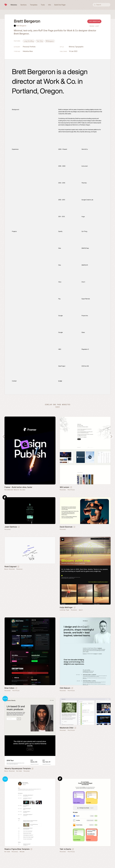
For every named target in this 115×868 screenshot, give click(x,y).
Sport (81, 610)
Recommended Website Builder (15, 490)
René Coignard (10, 567)
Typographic (79, 47)
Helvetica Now (28, 51)
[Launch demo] (32, 769)
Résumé (22, 852)
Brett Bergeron (21, 26)
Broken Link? (94, 26)
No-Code (19, 771)
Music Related (10, 569)
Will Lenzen (64, 487)
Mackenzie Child (67, 728)
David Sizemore (66, 527)
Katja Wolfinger (66, 607)
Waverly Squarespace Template (18, 768)
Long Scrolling (29, 41)
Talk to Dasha (65, 849)
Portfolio (33, 47)
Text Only (40, 41)
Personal (26, 47)
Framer (5, 497)
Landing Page (64, 610)
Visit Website (94, 21)
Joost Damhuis (11, 527)
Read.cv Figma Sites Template (17, 849)
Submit (57, 407)
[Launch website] (71, 487)
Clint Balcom (65, 688)
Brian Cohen (9, 688)
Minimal (72, 47)
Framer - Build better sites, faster (18, 487)
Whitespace (50, 41)
